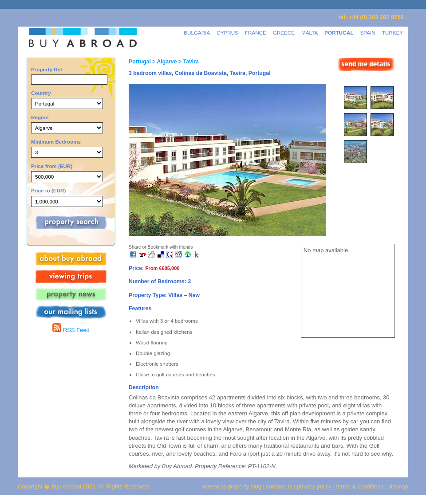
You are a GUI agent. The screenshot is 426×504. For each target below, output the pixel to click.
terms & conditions (361, 486)
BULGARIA (197, 33)
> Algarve (164, 62)
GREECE (284, 33)
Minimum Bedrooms (56, 142)
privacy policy (314, 486)
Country (41, 93)
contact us (279, 486)
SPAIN (368, 33)
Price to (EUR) (48, 190)
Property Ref (47, 69)
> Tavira (188, 62)
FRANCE (256, 33)
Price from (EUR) (52, 166)
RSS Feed (71, 330)
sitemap (397, 486)
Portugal (140, 62)
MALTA (310, 33)
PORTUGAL (339, 33)
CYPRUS (227, 33)
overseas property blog (232, 486)
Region (40, 117)
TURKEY (392, 33)
